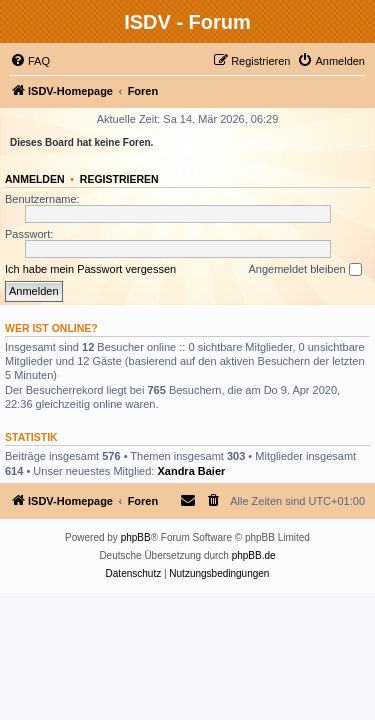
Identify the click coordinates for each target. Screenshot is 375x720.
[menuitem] (30, 61)
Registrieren (119, 179)
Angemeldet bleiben (304, 270)
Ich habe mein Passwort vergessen (90, 269)
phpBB (136, 537)
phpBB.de (254, 555)
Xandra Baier (191, 471)
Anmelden (35, 179)
